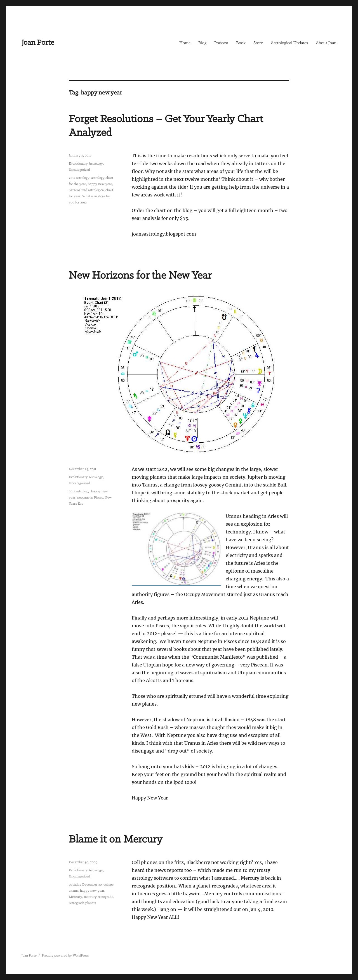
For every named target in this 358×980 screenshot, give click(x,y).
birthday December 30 (85, 885)
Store (258, 43)
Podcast (221, 43)
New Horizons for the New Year (140, 276)
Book (241, 43)
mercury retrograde (99, 897)
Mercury (76, 897)
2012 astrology (79, 178)
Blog (202, 43)
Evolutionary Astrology (86, 164)
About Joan (326, 43)
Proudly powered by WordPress (65, 956)
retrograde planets (82, 903)
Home (185, 43)
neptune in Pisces (90, 498)
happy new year (100, 184)
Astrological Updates (289, 43)
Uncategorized (79, 170)
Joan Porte (38, 43)
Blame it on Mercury (116, 840)
